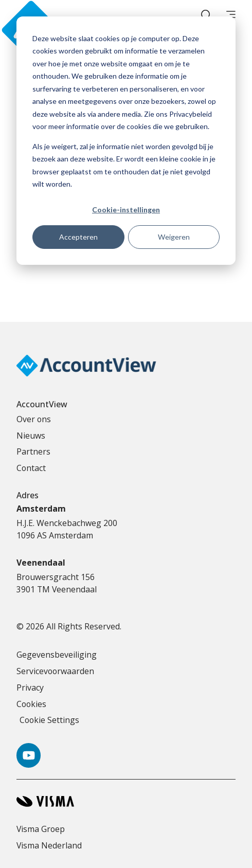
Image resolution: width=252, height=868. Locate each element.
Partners (33, 451)
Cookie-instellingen (126, 210)
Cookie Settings (49, 720)
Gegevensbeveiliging (57, 655)
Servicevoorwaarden (55, 671)
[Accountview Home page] (47, 15)
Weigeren (174, 237)
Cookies (31, 704)
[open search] (206, 15)
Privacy (30, 688)
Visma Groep (41, 829)
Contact (31, 468)
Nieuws (31, 436)
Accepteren (78, 237)
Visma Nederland (49, 845)
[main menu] (231, 15)
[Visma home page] (126, 801)
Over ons (34, 419)
